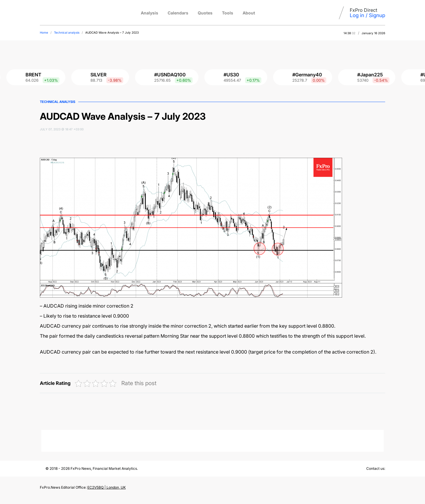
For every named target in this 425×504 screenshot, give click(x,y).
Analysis (149, 13)
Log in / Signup (367, 15)
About (249, 13)
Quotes (205, 13)
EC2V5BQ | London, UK (107, 487)
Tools (228, 13)
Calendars (178, 13)
